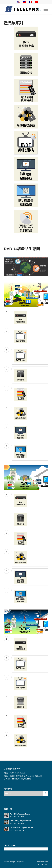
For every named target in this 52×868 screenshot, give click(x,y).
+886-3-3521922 (18, 773)
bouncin (46, 862)
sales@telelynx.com (21, 779)
